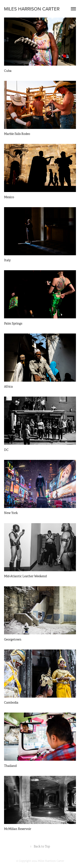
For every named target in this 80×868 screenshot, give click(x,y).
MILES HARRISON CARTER (32, 9)
